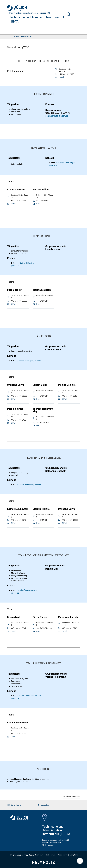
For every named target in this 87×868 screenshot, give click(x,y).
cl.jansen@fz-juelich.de (57, 116)
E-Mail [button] (61, 77)
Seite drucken (15, 805)
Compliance (74, 855)
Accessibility (63, 855)
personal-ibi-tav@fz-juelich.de (29, 361)
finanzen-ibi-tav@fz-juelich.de (29, 485)
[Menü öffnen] (76, 14)
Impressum (39, 855)
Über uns (16, 37)
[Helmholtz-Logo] (43, 863)
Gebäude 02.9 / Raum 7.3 (58, 113)
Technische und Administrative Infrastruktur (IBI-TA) (39, 19)
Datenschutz (51, 855)
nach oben (43, 805)
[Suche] (69, 14)
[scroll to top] (80, 861)
